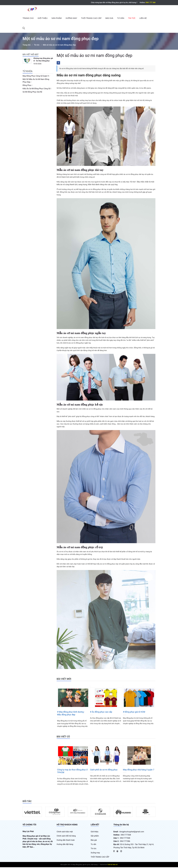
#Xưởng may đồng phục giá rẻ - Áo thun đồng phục (43, 60)
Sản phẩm (57, 18)
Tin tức (132, 18)
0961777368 (126, 836)
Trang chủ (28, 18)
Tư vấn (121, 18)
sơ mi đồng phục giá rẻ (32, 93)
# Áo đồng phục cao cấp (101, 713)
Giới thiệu (43, 18)
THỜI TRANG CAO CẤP (91, 18)
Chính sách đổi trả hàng (66, 837)
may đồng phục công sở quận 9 (36, 77)
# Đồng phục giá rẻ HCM (134, 713)
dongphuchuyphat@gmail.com (132, 832)
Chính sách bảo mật (65, 832)
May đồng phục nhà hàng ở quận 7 (139, 770)
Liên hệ (143, 18)
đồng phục (27, 86)
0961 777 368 (150, 3)
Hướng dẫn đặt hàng (65, 845)
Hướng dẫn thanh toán (66, 841)
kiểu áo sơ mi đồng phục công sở (36, 89)
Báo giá (109, 18)
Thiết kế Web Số (112, 865)
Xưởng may (71, 18)
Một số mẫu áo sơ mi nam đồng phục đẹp (60, 46)
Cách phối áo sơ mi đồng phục (104, 770)
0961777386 (125, 842)
